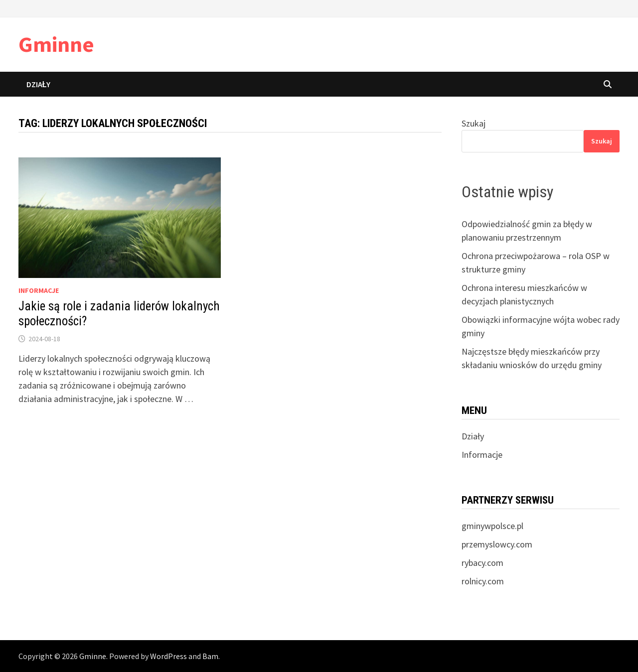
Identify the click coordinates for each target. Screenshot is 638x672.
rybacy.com (482, 563)
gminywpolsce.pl (492, 526)
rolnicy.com (483, 581)
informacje (39, 290)
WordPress (168, 656)
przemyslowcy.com (497, 544)
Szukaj (474, 123)
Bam (210, 656)
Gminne (56, 44)
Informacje (482, 455)
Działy (39, 84)
